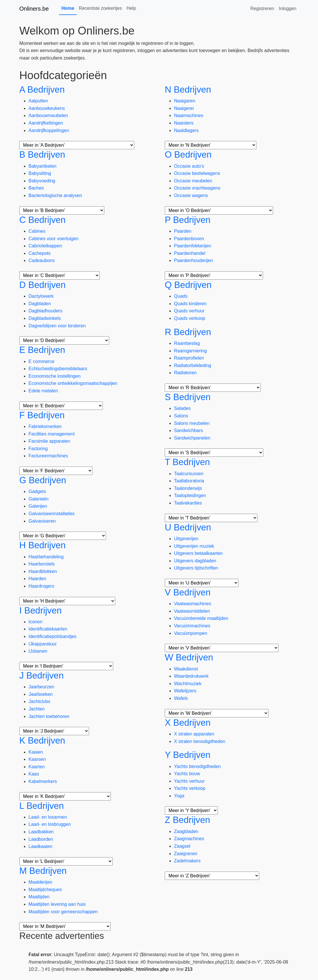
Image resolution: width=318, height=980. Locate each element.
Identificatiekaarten (48, 629)
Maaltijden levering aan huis (57, 904)
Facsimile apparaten (49, 441)
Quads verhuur (189, 311)
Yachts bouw (187, 774)
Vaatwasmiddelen (192, 611)
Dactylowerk (41, 296)
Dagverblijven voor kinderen (57, 326)
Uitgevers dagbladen (195, 561)
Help (131, 8)
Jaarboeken (41, 694)
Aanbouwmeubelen (48, 115)
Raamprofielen (189, 358)
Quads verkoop (190, 318)
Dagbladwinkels (45, 318)
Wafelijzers (185, 691)
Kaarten (37, 767)
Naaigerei (184, 108)
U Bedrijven (188, 527)
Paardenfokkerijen (193, 246)
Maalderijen (40, 882)
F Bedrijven (42, 415)
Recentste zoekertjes (100, 8)
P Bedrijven (188, 220)
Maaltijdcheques (45, 890)
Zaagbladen (186, 831)
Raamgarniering (190, 351)
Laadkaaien (40, 846)
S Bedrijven (188, 397)
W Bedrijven (189, 657)
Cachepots (40, 253)
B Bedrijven (42, 155)
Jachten (37, 709)
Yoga (179, 796)
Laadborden (41, 839)
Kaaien (36, 752)
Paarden (183, 231)
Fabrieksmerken (45, 426)
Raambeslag (187, 343)
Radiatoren (185, 373)
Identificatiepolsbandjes (52, 636)
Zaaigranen (186, 854)
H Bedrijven (42, 545)
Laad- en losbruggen (50, 824)
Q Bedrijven (188, 285)
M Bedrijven (43, 871)
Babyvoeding (42, 181)
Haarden (37, 579)
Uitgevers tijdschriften (196, 568)
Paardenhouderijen (193, 260)
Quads (181, 296)
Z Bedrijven (187, 820)
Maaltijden (39, 897)
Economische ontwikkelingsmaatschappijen (73, 383)
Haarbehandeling (46, 557)
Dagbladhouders (45, 311)
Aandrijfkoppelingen (49, 130)
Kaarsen (37, 759)
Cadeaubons (42, 260)
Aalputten (38, 101)
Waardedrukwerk (191, 676)
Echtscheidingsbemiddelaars (58, 369)
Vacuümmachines (192, 626)
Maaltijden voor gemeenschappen (63, 912)
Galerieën (38, 499)
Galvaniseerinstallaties (52, 514)
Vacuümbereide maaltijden (201, 618)
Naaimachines (189, 115)
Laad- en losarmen (48, 817)
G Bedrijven (43, 480)
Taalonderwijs (188, 488)
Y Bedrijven (188, 755)
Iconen (35, 622)
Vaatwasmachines (193, 604)
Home (68, 8)
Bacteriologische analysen (55, 195)
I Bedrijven (40, 611)
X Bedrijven (188, 723)
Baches (36, 188)
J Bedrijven (41, 676)
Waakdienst (186, 669)
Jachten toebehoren (49, 716)
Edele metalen (43, 391)
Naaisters (184, 123)
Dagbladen (40, 304)
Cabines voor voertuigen (53, 239)
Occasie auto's (189, 166)
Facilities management (52, 434)
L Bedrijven (42, 806)
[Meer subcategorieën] (77, 145)
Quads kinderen (190, 304)
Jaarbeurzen (41, 687)
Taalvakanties (188, 503)
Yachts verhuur (189, 781)
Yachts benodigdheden (197, 766)
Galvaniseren (42, 521)
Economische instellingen (55, 376)
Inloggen (288, 8)
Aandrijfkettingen (46, 123)
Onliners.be (34, 9)
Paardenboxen (189, 239)
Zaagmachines (189, 839)
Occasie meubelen (193, 181)
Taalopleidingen (190, 495)
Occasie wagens (191, 195)
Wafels (181, 698)
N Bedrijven (188, 90)
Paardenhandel (190, 253)
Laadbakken (41, 832)
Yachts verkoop (190, 788)
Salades (182, 408)
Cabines (37, 231)
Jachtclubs (39, 701)
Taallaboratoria (189, 481)
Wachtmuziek (188, 684)
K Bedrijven (42, 741)
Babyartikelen (42, 166)
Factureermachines (48, 456)
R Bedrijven (188, 332)
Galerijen (38, 506)
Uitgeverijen (186, 539)
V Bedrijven (188, 592)
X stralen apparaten (194, 734)
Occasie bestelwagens (197, 173)
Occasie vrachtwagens (197, 188)
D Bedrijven (42, 285)
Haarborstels (42, 564)
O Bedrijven (188, 155)
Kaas (34, 774)
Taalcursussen (189, 474)
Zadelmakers (187, 861)
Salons (181, 416)
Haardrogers (41, 586)
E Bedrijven (42, 350)
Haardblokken (43, 571)
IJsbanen (38, 651)
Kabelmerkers (43, 781)
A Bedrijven (42, 90)
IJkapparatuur (43, 644)
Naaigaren (185, 101)
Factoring (38, 449)
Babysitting (40, 173)
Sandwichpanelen (192, 438)
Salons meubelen (192, 423)
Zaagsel (182, 846)
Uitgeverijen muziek (194, 546)
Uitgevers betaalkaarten (198, 553)
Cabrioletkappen (45, 246)
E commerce (41, 361)
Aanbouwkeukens (47, 108)
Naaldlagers (186, 130)
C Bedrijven (42, 220)
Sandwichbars (189, 430)
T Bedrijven (187, 462)
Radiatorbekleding (193, 365)
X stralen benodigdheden (200, 741)
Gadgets (37, 491)
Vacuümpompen (191, 633)
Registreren (262, 8)
